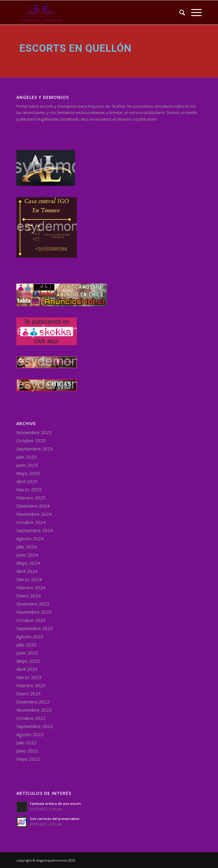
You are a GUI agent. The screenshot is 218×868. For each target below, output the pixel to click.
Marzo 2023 (29, 677)
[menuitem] (179, 12)
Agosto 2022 (30, 734)
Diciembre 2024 (33, 506)
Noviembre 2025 (34, 432)
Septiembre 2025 (35, 449)
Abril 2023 (27, 669)
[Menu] (193, 12)
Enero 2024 (29, 596)
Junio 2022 (27, 751)
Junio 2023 (27, 653)
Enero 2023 (29, 694)
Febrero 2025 (31, 498)
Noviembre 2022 (34, 710)
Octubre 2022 (31, 718)
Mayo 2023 (28, 661)
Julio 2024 (26, 547)
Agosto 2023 (30, 636)
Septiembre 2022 (35, 726)
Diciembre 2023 (33, 604)
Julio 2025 (26, 457)
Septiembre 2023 (35, 628)
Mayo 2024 (28, 563)
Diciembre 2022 (33, 702)
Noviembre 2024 (34, 514)
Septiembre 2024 (35, 530)
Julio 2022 (26, 743)
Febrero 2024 (31, 587)
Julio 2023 (26, 645)
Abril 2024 (27, 571)
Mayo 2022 (28, 759)
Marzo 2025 (29, 489)
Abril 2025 (27, 481)
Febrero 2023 (31, 685)
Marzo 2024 (29, 579)
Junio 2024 (27, 555)
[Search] (179, 12)
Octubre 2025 (31, 441)
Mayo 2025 (28, 473)
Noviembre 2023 (34, 612)
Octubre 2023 (31, 620)
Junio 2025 (27, 465)
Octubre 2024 (31, 522)
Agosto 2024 (30, 538)
